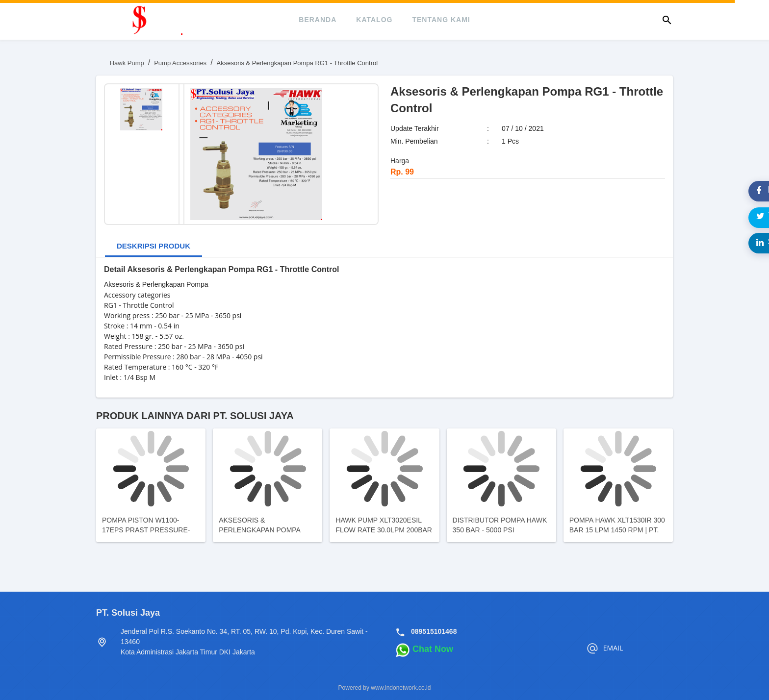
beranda (318, 20)
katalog (374, 20)
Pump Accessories (180, 63)
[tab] (154, 247)
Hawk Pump (127, 63)
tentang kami (441, 20)
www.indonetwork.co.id (401, 688)
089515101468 (434, 631)
